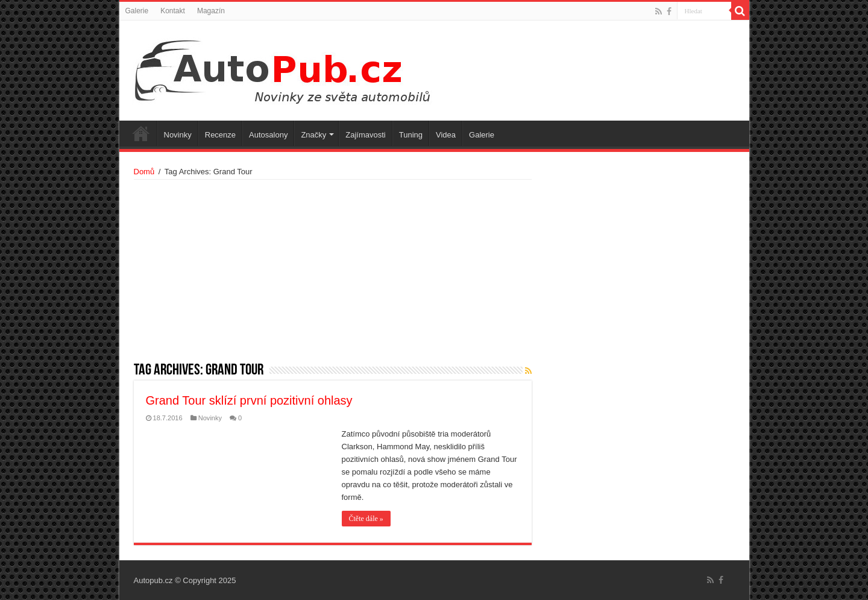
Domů (144, 172)
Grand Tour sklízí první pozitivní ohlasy (249, 400)
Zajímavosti (365, 135)
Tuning (411, 135)
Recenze (220, 135)
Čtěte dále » (366, 519)
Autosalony (268, 135)
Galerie (137, 11)
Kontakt (173, 11)
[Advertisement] (333, 270)
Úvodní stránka (141, 133)
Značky (313, 135)
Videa (446, 135)
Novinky (178, 135)
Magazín (211, 11)
